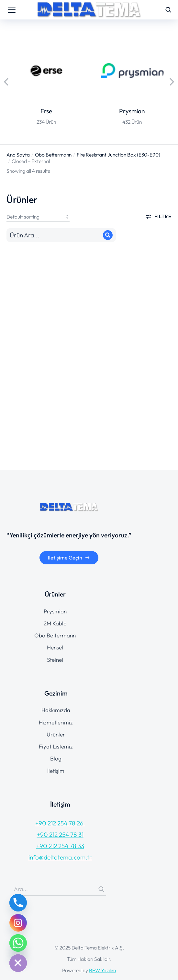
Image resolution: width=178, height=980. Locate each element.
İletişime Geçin (69, 558)
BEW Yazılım (102, 970)
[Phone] (18, 903)
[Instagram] (18, 923)
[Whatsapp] (18, 943)
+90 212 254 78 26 (60, 823)
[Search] (108, 235)
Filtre (158, 217)
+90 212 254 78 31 (60, 835)
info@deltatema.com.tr (60, 857)
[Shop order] (38, 217)
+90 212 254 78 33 (60, 846)
